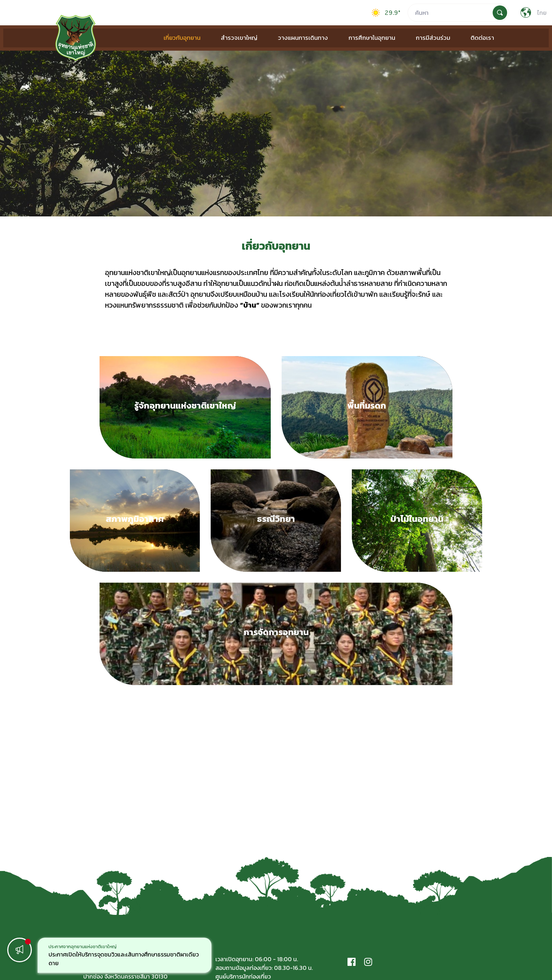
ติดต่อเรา (469, 38)
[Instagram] (368, 962)
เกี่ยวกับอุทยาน (181, 38)
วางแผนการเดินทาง (297, 38)
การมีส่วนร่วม (422, 38)
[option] (125, 955)
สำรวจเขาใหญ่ (235, 38)
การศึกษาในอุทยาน (363, 38)
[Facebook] (351, 962)
